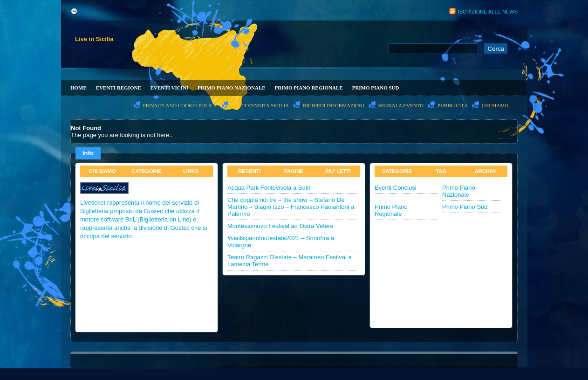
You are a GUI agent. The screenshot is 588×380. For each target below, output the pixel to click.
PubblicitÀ (453, 105)
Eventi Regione (119, 88)
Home (79, 88)
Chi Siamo (495, 105)
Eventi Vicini (169, 88)
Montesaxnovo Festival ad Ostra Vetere (280, 226)
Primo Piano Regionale (309, 88)
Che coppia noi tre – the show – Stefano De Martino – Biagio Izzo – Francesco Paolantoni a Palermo (291, 207)
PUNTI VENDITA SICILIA (260, 105)
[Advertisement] (335, 17)
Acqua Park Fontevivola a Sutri (269, 188)
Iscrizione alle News (488, 12)
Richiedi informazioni (334, 105)
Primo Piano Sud (376, 88)
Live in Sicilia (94, 39)
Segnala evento (401, 105)
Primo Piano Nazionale (231, 88)
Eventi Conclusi (396, 188)
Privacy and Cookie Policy (180, 105)
